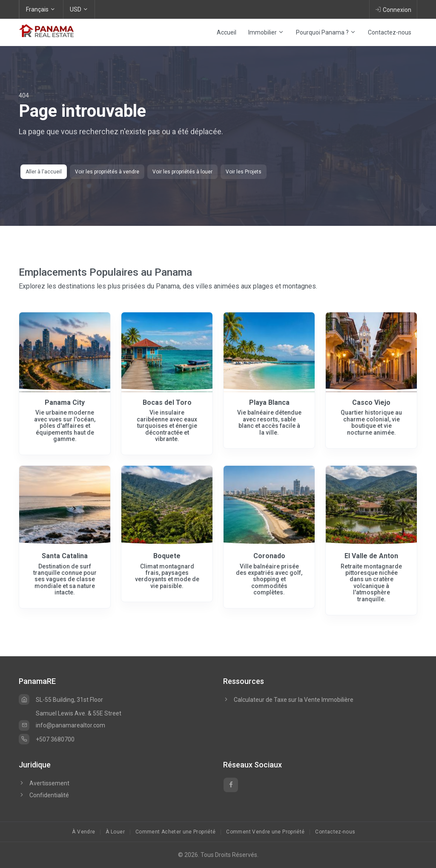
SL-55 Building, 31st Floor (61, 700)
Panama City (65, 402)
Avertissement (44, 783)
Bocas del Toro (167, 402)
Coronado (269, 556)
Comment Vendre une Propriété (265, 832)
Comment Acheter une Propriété (175, 832)
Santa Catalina (65, 556)
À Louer (115, 832)
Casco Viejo (371, 402)
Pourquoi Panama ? (326, 32)
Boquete (167, 556)
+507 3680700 (47, 739)
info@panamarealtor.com (62, 725)
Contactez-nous (390, 32)
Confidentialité (44, 795)
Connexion (393, 9)
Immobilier (266, 32)
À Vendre (83, 832)
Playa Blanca (269, 402)
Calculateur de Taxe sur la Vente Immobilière (294, 700)
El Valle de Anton (371, 556)
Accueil (227, 32)
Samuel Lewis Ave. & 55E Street (79, 713)
